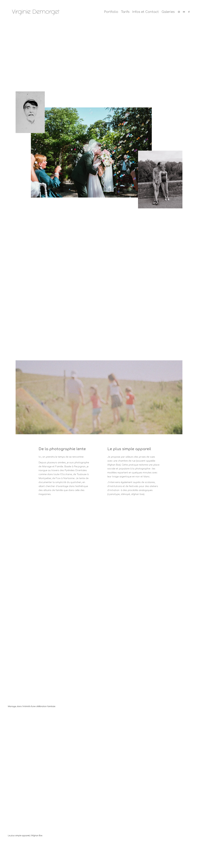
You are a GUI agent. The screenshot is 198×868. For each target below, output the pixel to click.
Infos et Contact (145, 12)
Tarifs (125, 12)
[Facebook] (189, 12)
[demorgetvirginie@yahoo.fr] (184, 12)
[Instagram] (179, 12)
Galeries (168, 12)
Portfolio (111, 12)
